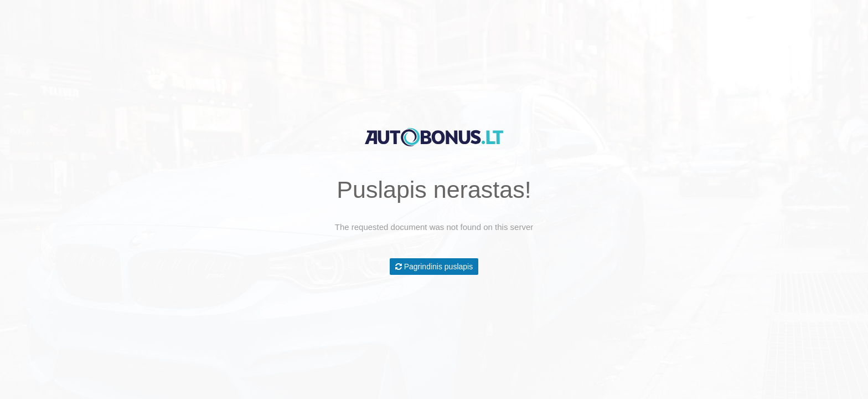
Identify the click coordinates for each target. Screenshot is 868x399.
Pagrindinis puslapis (434, 267)
